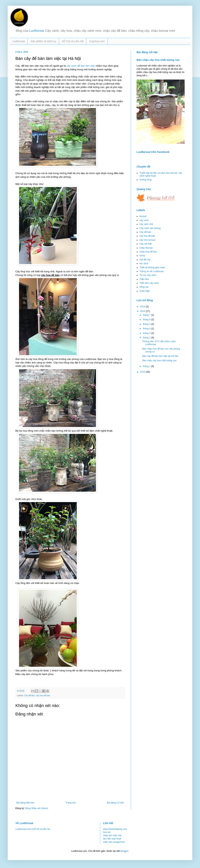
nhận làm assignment (114, 842)
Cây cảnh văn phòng (150, 228)
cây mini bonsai (147, 240)
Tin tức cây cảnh (148, 275)
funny (142, 256)
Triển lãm (144, 279)
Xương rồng (145, 180)
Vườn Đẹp (145, 291)
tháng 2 (147, 338)
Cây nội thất (146, 244)
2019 (143, 307)
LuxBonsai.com (23, 829)
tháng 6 (147, 320)
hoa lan (107, 832)
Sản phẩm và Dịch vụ (43, 41)
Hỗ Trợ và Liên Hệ (73, 41)
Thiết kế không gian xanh (152, 268)
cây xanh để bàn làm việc (81, 66)
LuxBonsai (37, 31)
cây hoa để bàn (43, 695)
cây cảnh (144, 220)
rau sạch (144, 263)
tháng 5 (147, 324)
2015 (143, 372)
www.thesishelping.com (115, 829)
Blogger (124, 851)
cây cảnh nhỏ (146, 224)
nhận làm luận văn (112, 835)
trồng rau (144, 287)
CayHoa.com (97, 41)
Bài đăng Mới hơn (25, 803)
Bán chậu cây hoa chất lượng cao (158, 60)
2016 (143, 311)
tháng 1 (147, 366)
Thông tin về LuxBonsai (151, 271)
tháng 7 (147, 315)
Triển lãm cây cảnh (149, 283)
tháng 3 (147, 333)
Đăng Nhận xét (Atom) (37, 808)
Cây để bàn (30, 695)
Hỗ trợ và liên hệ (41, 829)
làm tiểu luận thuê (112, 839)
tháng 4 (147, 329)
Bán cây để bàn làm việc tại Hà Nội (160, 356)
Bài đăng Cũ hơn (115, 803)
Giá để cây (145, 260)
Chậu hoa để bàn (148, 252)
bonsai (143, 216)
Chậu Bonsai (146, 248)
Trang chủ (70, 803)
